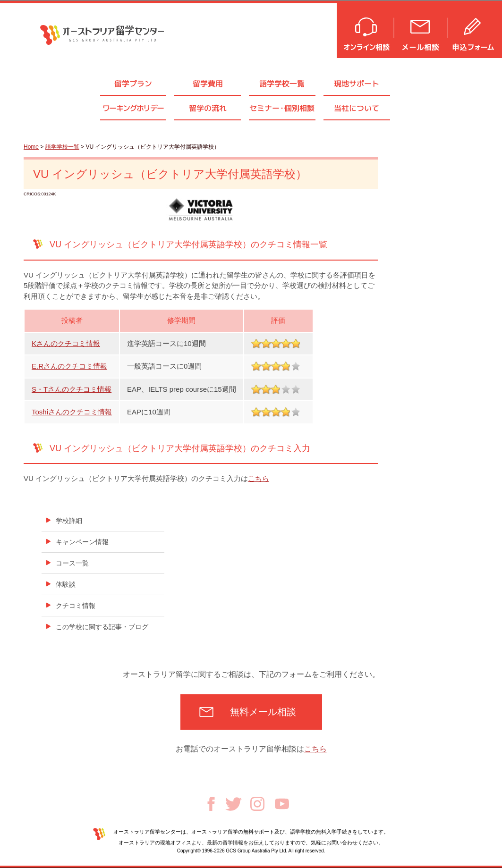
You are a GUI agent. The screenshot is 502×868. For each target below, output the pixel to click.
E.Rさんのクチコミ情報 (69, 366)
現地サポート (357, 84)
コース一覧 (72, 563)
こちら (259, 478)
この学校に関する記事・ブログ (102, 627)
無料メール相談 (263, 712)
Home (31, 147)
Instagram (257, 804)
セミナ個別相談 (282, 108)
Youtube (282, 804)
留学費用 (208, 84)
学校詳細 (69, 521)
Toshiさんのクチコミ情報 (72, 412)
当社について (357, 108)
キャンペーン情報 (82, 542)
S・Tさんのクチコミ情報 (72, 389)
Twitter (234, 804)
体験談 (66, 584)
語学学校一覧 (282, 84)
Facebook (211, 804)
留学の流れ (208, 108)
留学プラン (133, 84)
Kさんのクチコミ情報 (66, 343)
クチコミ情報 (76, 606)
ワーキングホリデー (133, 108)
